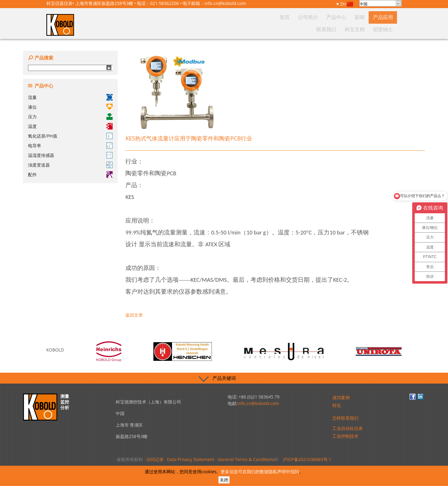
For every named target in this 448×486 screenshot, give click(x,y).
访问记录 (155, 459)
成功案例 (341, 397)
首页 (241, 29)
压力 (70, 117)
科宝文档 (363, 29)
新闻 (300, 29)
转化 (337, 405)
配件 (70, 175)
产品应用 (319, 29)
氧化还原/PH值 (70, 136)
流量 (70, 97)
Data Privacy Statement (191, 459)
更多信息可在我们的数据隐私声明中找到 (260, 472)
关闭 (224, 480)
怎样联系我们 (345, 418)
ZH (347, 4)
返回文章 (134, 315)
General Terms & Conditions (246, 459)
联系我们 (341, 29)
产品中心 (282, 29)
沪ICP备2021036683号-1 (307, 459)
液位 (70, 107)
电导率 (70, 146)
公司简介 (259, 29)
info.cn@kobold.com (225, 3)
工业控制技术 (345, 436)
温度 (70, 126)
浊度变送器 (70, 165)
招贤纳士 (386, 29)
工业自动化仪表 (348, 428)
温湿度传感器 (70, 155)
